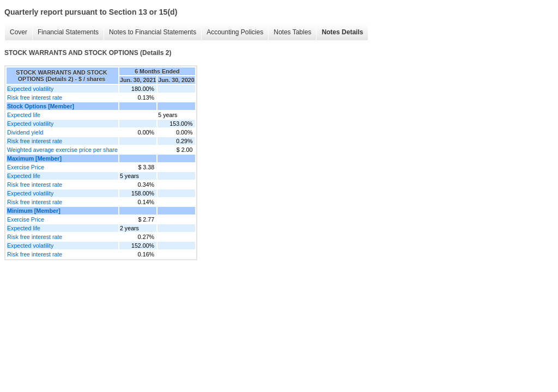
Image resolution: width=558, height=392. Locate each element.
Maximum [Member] (34, 158)
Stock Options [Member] (41, 106)
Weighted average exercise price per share (62, 150)
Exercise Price (26, 167)
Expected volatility (30, 89)
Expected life (24, 115)
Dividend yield (25, 132)
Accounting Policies (235, 32)
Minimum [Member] (34, 211)
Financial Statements (68, 32)
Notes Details (342, 32)
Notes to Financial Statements (153, 32)
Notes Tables (292, 32)
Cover (19, 32)
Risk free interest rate (35, 97)
